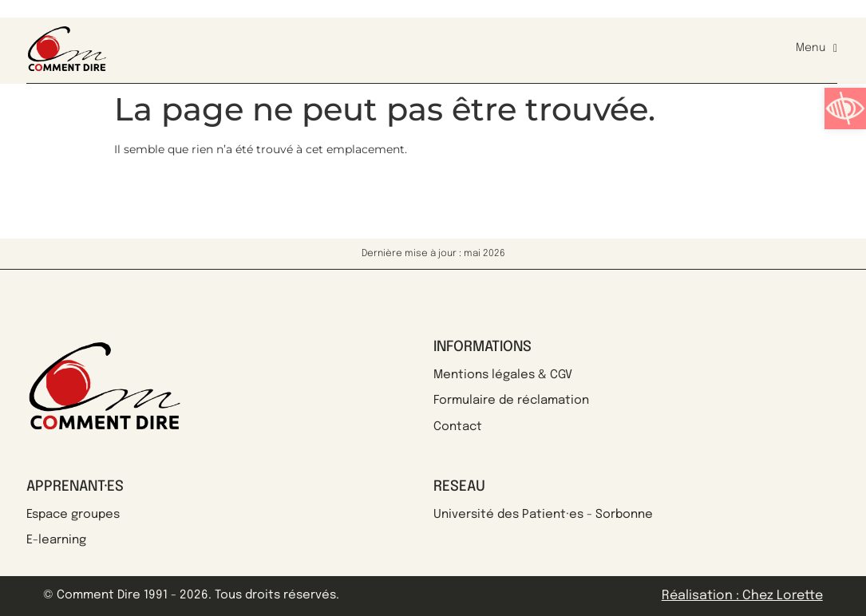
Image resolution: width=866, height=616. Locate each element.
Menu (817, 48)
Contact (458, 427)
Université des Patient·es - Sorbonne (543, 515)
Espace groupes (73, 515)
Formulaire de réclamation (511, 401)
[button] (845, 109)
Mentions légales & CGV (503, 375)
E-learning (56, 540)
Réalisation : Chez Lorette (742, 596)
